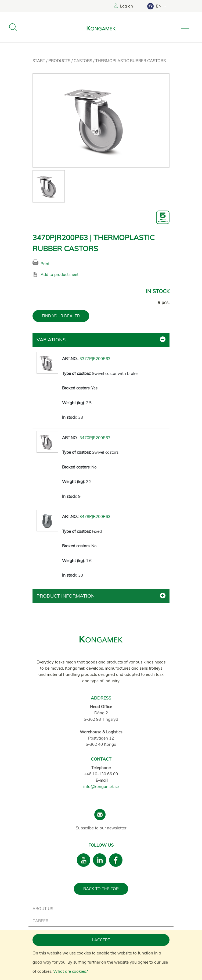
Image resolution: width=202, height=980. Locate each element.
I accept (101, 940)
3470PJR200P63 (95, 438)
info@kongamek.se (101, 787)
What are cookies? (71, 971)
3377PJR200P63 (95, 359)
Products (60, 61)
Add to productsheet (59, 274)
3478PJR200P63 (95, 516)
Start (39, 61)
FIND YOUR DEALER (61, 316)
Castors (83, 61)
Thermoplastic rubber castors (131, 61)
